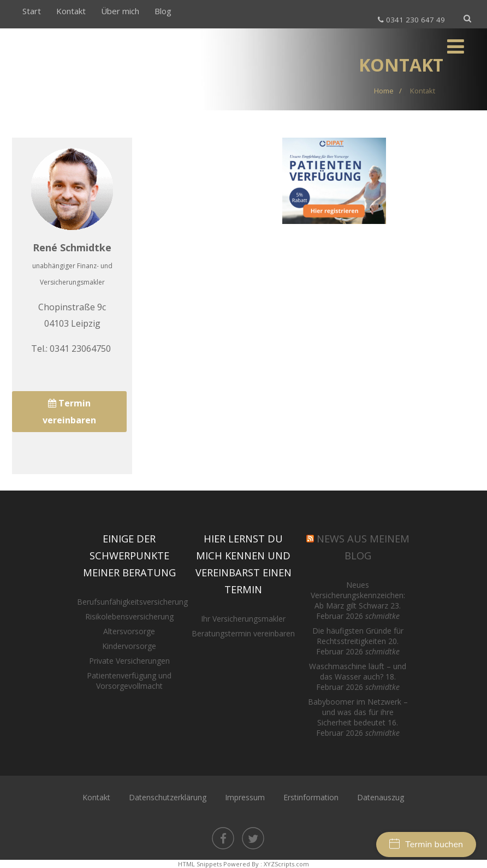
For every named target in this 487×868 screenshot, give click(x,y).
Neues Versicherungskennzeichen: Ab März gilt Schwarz (358, 595)
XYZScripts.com (286, 864)
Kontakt (71, 11)
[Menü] (456, 46)
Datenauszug (381, 797)
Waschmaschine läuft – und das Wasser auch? (358, 671)
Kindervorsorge (129, 646)
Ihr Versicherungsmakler (243, 619)
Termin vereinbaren (69, 411)
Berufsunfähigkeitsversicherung (132, 602)
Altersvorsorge (129, 631)
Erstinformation (311, 797)
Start (32, 11)
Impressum (245, 797)
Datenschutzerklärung (168, 797)
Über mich (120, 11)
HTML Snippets (200, 864)
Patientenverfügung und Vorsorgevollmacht (129, 681)
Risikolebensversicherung (129, 616)
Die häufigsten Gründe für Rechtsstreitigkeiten (358, 636)
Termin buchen (426, 845)
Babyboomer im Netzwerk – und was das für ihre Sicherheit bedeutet (358, 712)
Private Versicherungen (129, 661)
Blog (163, 11)
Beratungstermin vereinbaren (243, 633)
